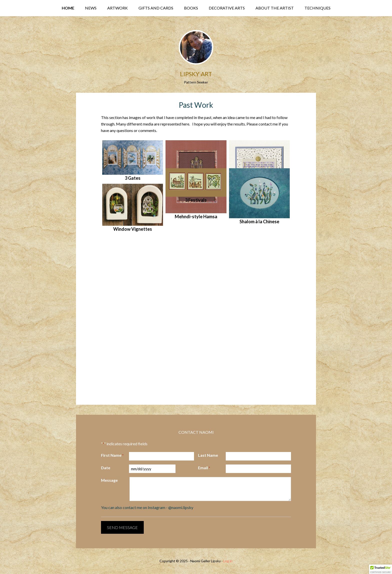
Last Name (208, 455)
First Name (112, 455)
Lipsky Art (196, 74)
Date (106, 468)
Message (109, 480)
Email (204, 468)
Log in (228, 561)
